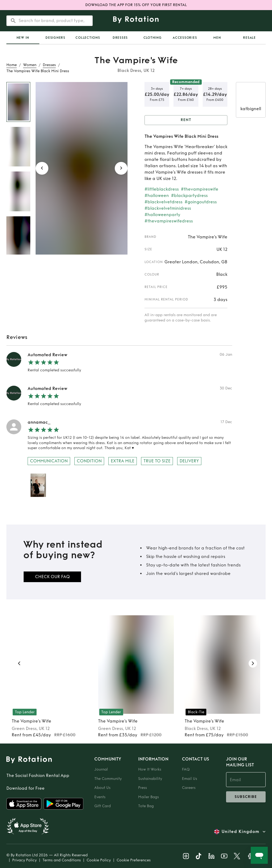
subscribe (246, 797)
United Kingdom (240, 832)
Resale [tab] (249, 38)
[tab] (23, 38)
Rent (186, 120)
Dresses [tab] (120, 38)
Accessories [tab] (185, 38)
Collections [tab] (88, 38)
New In (23, 38)
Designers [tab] (55, 38)
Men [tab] (217, 38)
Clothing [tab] (153, 38)
